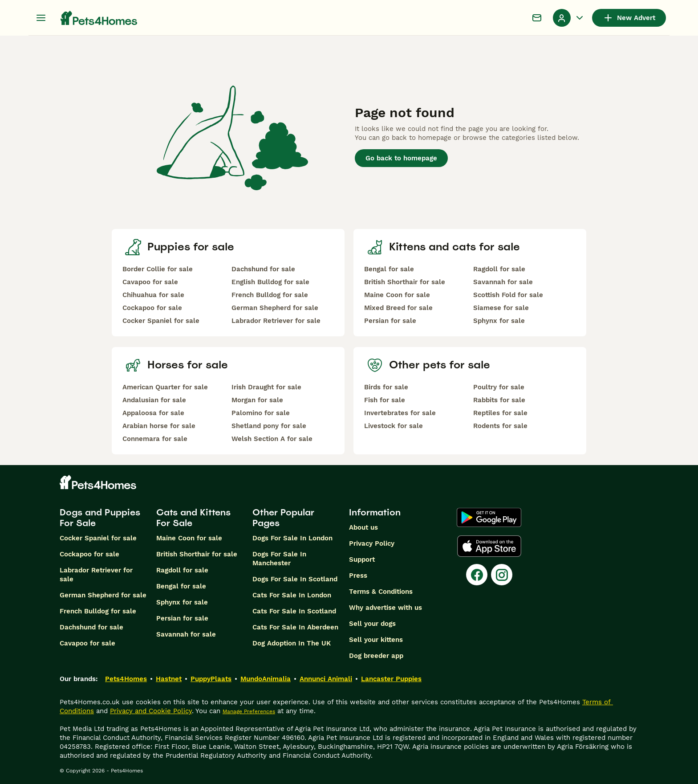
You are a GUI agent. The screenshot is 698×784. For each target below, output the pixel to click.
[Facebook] (477, 575)
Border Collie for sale (158, 269)
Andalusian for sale (154, 400)
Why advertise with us (386, 608)
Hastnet (169, 679)
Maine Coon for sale (397, 295)
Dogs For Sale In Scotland (295, 579)
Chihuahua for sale (153, 295)
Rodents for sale (500, 426)
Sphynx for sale (499, 321)
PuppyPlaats (211, 679)
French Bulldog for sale (270, 295)
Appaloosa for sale (153, 413)
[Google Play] (489, 518)
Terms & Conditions (381, 592)
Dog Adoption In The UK (292, 643)
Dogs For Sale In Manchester (279, 559)
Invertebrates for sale (400, 413)
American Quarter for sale (165, 387)
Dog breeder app (376, 656)
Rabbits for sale (499, 400)
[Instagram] (502, 575)
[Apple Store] (489, 546)
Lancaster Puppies (391, 679)
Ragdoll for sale (499, 269)
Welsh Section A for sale (272, 439)
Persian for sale (390, 321)
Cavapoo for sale (150, 282)
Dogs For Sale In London (292, 538)
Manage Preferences (249, 711)
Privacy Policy (372, 543)
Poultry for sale (499, 387)
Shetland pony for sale (269, 426)
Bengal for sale (389, 269)
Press (358, 576)
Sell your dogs (372, 624)
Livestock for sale (394, 426)
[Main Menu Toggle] (41, 18)
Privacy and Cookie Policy (151, 711)
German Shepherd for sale (275, 308)
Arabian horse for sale (159, 426)
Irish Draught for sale (266, 387)
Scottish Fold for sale (508, 295)
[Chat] (537, 18)
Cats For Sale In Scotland (294, 611)
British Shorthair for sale (405, 282)
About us (363, 527)
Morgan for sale (257, 400)
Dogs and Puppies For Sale (100, 518)
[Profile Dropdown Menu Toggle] (569, 18)
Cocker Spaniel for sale (161, 321)
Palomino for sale (261, 413)
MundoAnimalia (266, 679)
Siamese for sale (501, 308)
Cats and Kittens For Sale (193, 518)
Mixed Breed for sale (398, 308)
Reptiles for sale (500, 413)
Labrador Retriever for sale (276, 321)
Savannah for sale (503, 282)
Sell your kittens (376, 640)
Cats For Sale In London (292, 595)
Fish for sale (385, 400)
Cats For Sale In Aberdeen (295, 627)
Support (362, 559)
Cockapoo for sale (152, 308)
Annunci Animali (326, 679)
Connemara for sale (155, 439)
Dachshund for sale (263, 269)
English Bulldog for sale (270, 282)
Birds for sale (386, 387)
